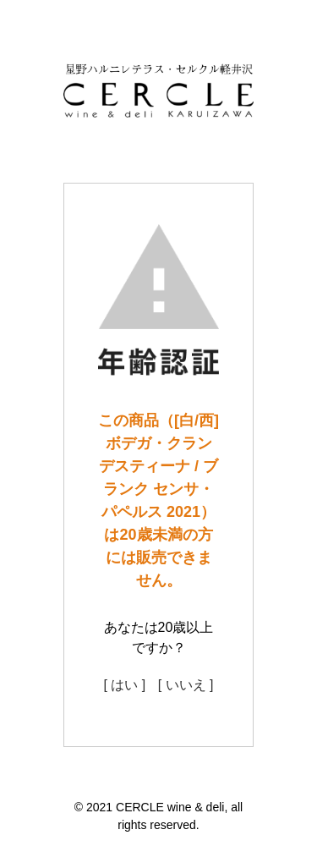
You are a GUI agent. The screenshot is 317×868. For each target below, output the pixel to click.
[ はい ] (124, 685)
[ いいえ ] (186, 685)
